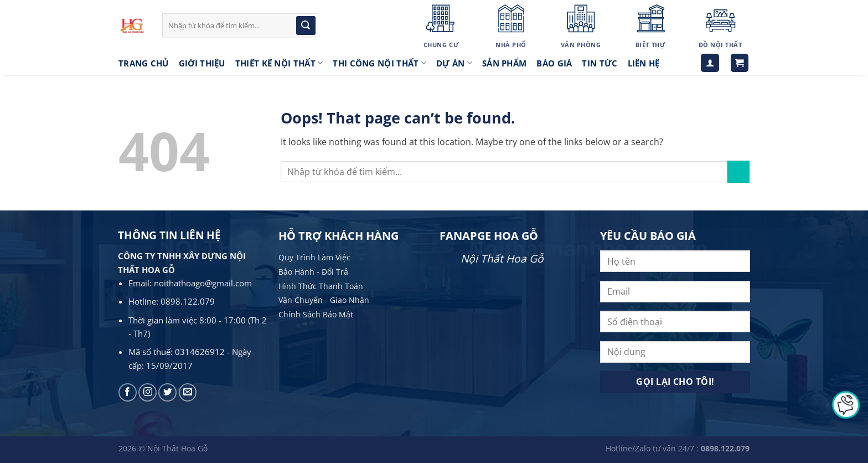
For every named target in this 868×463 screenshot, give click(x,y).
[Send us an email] (188, 392)
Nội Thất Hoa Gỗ (502, 258)
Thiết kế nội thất (279, 63)
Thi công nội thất (379, 63)
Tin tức (600, 63)
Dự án (454, 63)
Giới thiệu (202, 63)
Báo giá (554, 63)
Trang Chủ (144, 63)
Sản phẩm (504, 63)
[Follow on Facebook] (128, 392)
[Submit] (306, 25)
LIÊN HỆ (644, 63)
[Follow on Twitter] (167, 392)
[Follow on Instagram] (148, 392)
